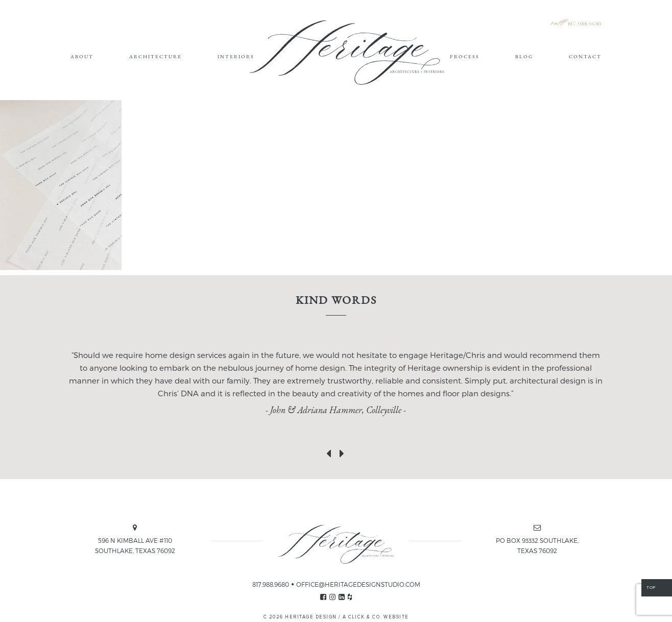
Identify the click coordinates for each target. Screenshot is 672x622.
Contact (585, 56)
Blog (524, 56)
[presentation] (329, 451)
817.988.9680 (585, 24)
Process (465, 56)
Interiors (236, 56)
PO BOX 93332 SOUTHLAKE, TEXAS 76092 (537, 545)
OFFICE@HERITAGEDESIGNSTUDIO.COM (358, 584)
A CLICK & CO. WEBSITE (376, 617)
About (82, 56)
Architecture (155, 56)
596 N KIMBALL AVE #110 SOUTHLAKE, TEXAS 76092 (135, 545)
